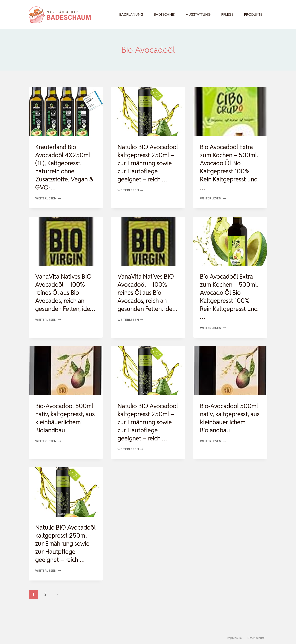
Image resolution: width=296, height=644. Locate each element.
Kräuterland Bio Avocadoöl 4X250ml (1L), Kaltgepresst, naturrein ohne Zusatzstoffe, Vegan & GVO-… (66, 167)
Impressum (235, 638)
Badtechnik (165, 14)
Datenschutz (256, 638)
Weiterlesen (48, 198)
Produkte (253, 14)
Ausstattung (198, 14)
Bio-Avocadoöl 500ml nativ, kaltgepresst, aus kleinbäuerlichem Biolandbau (65, 418)
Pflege (227, 14)
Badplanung (131, 14)
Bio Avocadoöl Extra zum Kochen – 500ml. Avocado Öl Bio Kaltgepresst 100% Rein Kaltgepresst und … (230, 167)
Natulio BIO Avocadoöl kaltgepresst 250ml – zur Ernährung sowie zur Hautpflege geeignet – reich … (147, 167)
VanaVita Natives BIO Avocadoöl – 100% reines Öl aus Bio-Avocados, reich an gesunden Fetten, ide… (65, 297)
